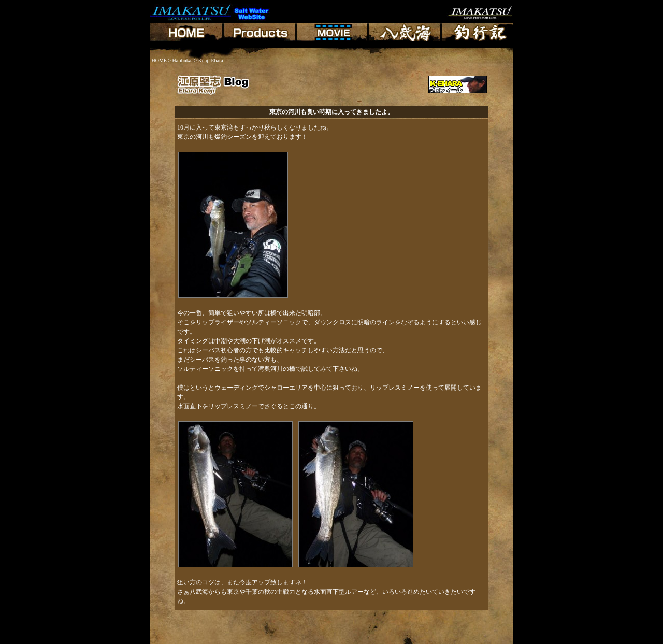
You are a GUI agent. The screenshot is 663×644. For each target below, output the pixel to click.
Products (189, 632)
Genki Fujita (204, 639)
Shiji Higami (170, 639)
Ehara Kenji (237, 639)
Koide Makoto (272, 639)
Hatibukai (183, 60)
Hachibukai (218, 632)
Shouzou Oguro (312, 639)
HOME (159, 60)
